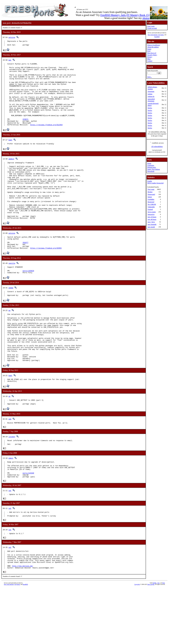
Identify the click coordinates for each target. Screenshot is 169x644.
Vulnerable (151, 207)
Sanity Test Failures (154, 169)
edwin (11, 505)
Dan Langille (151, 641)
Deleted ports (152, 167)
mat (10, 61)
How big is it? (152, 53)
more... (150, 77)
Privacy (150, 57)
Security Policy (152, 55)
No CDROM (152, 204)
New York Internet (153, 35)
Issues (149, 49)
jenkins (150, 94)
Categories (151, 165)
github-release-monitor (152, 88)
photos (146, 18)
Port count (151, 189)
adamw (11, 319)
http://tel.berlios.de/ (23, 622)
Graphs (150, 181)
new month (151, 227)
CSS (158, 640)
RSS (164, 640)
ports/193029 (28, 302)
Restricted (151, 202)
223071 (25, 133)
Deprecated (151, 194)
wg (9, 343)
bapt (10, 155)
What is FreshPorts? (154, 45)
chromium (151, 91)
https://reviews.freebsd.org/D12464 (46, 139)
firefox (150, 108)
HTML (155, 640)
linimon (12, 482)
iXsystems (161, 35)
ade (10, 464)
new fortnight (152, 224)
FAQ (149, 51)
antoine (12, 37)
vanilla (12, 293)
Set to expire (152, 212)
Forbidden (151, 199)
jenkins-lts (151, 96)
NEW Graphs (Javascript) (156, 183)
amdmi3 (11, 174)
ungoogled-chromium (151, 100)
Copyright (137, 641)
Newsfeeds (151, 171)
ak (9, 440)
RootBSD (157, 37)
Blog (149, 59)
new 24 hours (152, 217)
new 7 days (151, 222)
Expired (150, 209)
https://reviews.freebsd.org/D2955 (46, 278)
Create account (152, 28)
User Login (151, 26)
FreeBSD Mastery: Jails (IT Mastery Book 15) (125, 15)
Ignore (150, 197)
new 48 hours (152, 219)
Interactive (151, 214)
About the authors (153, 47)
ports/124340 (28, 523)
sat (10, 541)
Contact (150, 61)
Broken (150, 192)
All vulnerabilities (157, 147)
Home (149, 163)
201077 (25, 271)
